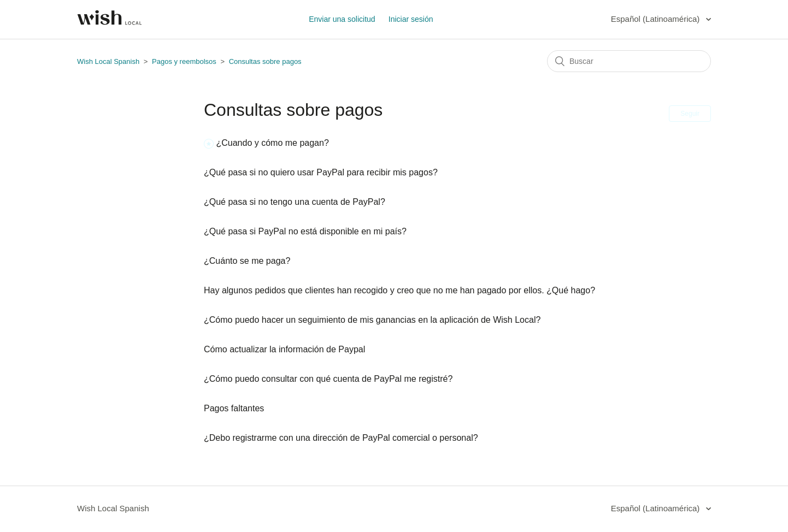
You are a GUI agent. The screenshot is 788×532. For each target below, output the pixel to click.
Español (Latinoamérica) (657, 19)
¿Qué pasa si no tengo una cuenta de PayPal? (295, 202)
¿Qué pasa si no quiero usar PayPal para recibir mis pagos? (321, 172)
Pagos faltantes (234, 408)
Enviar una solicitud (342, 19)
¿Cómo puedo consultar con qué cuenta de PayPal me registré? (328, 379)
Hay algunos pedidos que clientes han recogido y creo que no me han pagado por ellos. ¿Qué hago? (399, 290)
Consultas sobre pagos (265, 61)
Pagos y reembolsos (185, 61)
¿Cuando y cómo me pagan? (272, 143)
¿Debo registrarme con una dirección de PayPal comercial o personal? (341, 438)
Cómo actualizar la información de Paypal (284, 349)
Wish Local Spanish (108, 61)
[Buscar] (629, 61)
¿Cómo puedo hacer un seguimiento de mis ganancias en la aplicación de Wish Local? (372, 320)
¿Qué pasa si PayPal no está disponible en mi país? (305, 231)
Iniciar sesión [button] (411, 19)
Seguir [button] (690, 114)
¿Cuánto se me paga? (247, 261)
